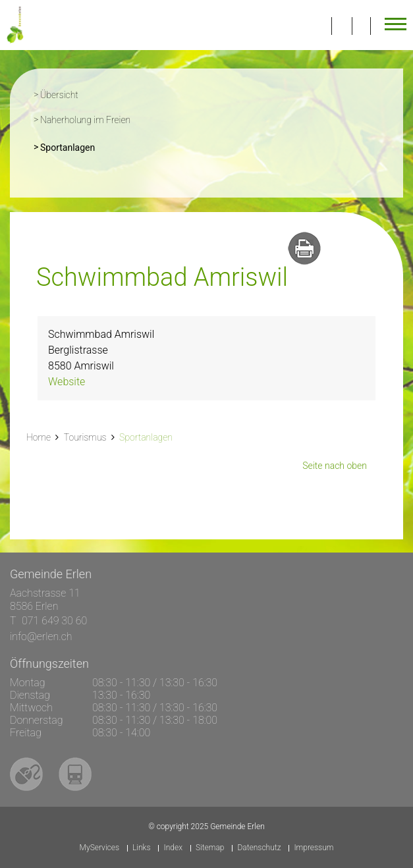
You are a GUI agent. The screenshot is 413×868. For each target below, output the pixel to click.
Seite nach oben (335, 466)
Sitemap (210, 848)
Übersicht (59, 95)
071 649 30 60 (54, 621)
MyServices (99, 848)
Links (142, 848)
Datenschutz (259, 848)
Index (173, 848)
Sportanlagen (95, 146)
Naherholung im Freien (85, 120)
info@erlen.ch (41, 637)
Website (67, 382)
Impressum (314, 848)
